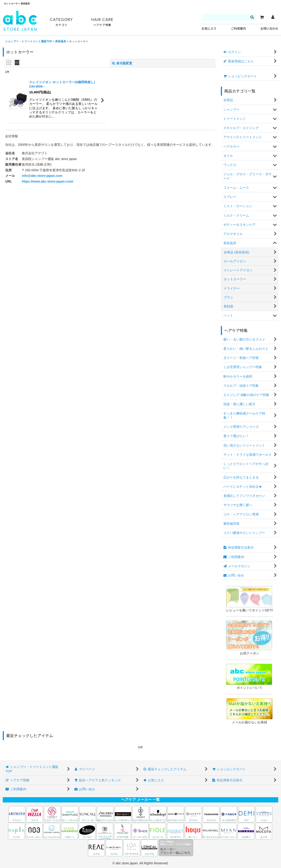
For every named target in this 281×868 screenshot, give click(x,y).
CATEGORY (61, 22)
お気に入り (209, 29)
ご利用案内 (238, 29)
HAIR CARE (102, 22)
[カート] (262, 17)
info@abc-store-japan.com (42, 176)
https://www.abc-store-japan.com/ (48, 181)
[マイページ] (273, 17)
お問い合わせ (269, 29)
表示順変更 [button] (122, 63)
